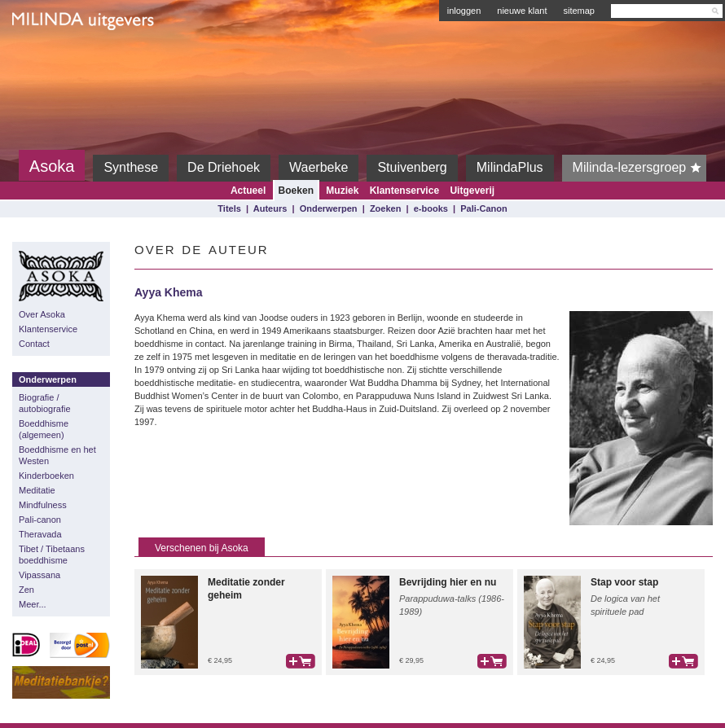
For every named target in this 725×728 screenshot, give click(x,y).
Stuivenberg (412, 167)
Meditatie (37, 490)
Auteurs (270, 208)
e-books (431, 208)
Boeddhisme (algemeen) (44, 429)
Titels (229, 208)
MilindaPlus (510, 167)
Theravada (40, 534)
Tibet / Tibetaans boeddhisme (52, 555)
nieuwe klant (522, 11)
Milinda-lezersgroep (640, 168)
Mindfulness (43, 505)
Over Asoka (42, 314)
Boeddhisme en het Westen (57, 455)
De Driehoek (224, 167)
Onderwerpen (329, 208)
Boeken (296, 191)
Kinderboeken (46, 476)
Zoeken (386, 208)
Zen (26, 590)
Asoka (52, 166)
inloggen (464, 11)
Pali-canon (40, 520)
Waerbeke (319, 167)
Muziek (342, 191)
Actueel (248, 191)
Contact (34, 344)
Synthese (131, 167)
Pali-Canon (483, 208)
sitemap (579, 11)
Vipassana (40, 575)
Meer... (33, 604)
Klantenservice (404, 191)
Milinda (46, 59)
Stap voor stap (624, 582)
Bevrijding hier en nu (448, 582)
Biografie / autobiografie (45, 403)
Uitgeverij (472, 191)
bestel (301, 661)
